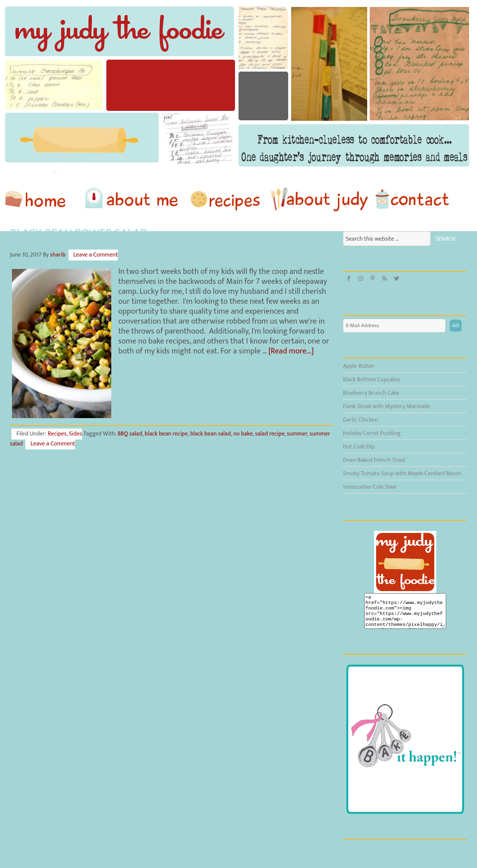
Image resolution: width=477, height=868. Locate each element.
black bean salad (211, 434)
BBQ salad (130, 434)
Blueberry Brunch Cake (371, 393)
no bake (243, 434)
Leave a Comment (96, 255)
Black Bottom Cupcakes (372, 379)
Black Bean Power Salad (79, 234)
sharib (58, 255)
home (40, 199)
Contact (412, 199)
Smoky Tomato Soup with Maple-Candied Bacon (402, 473)
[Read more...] (291, 351)
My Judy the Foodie (238, 87)
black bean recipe (166, 434)
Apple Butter (358, 366)
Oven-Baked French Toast (374, 460)
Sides (76, 434)
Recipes (226, 199)
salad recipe (270, 434)
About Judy (319, 199)
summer (297, 434)
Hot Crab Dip (359, 446)
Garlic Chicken (360, 420)
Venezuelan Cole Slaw (370, 487)
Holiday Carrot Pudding (372, 433)
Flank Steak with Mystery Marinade (387, 406)
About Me (133, 199)
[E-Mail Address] (394, 326)
